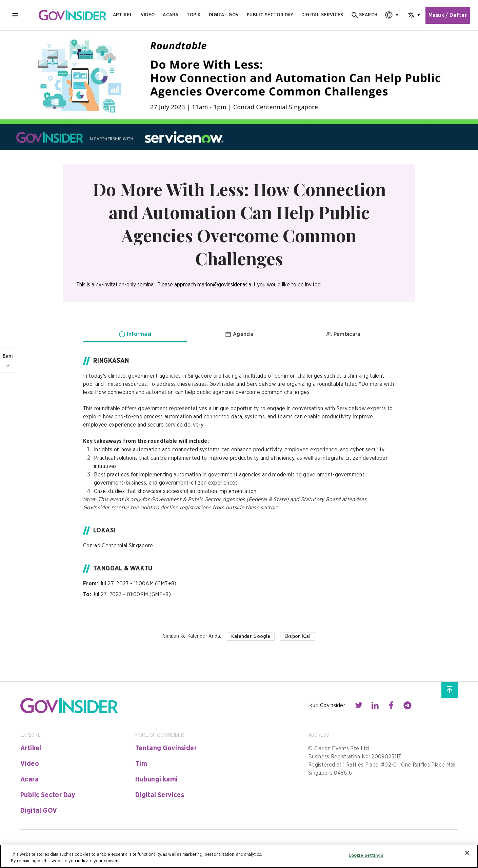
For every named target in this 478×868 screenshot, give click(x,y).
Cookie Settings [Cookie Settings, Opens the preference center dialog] (366, 856)
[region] (239, 856)
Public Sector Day (48, 795)
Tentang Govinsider (166, 748)
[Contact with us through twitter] (359, 705)
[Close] (467, 853)
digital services (322, 15)
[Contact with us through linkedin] (375, 705)
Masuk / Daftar (448, 15)
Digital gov (224, 15)
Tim (141, 764)
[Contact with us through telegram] (407, 705)
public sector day (270, 15)
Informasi (135, 334)
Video (148, 15)
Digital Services (160, 795)
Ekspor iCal (297, 637)
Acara (171, 15)
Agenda (239, 334)
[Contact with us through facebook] (391, 705)
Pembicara (343, 334)
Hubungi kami (157, 779)
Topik (194, 15)
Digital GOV (39, 811)
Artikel (123, 15)
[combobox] (390, 15)
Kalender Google (251, 637)
